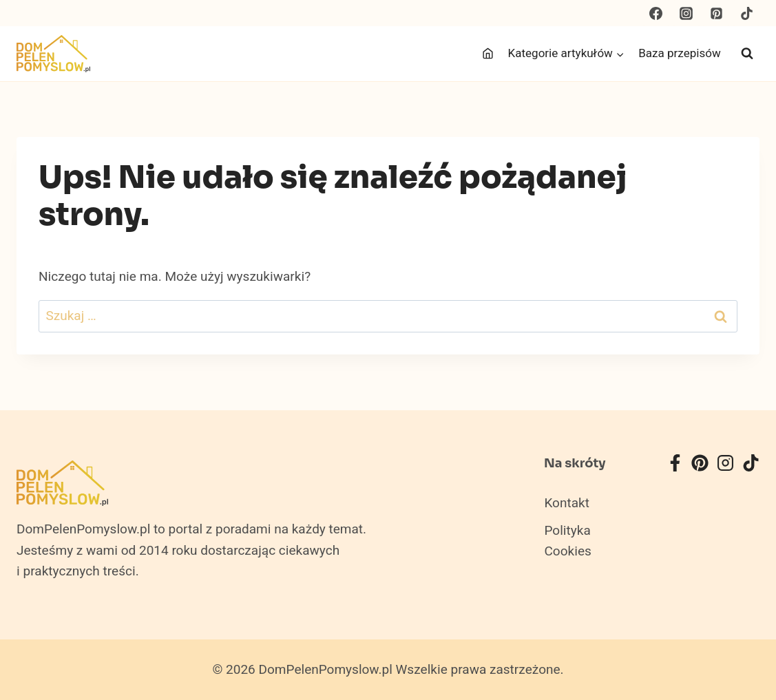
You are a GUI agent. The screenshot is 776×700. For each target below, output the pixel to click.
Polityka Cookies (567, 541)
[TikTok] (746, 13)
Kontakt (566, 503)
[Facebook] (656, 13)
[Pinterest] (716, 13)
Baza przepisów (680, 53)
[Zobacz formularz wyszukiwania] (747, 54)
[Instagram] (686, 13)
